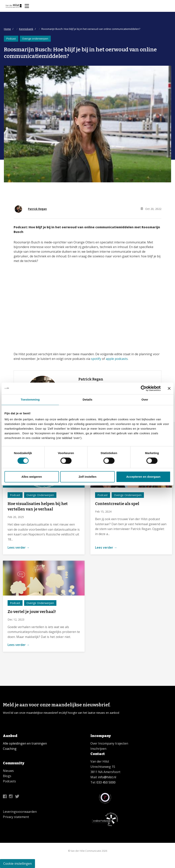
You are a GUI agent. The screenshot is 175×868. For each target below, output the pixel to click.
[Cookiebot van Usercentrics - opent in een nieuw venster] (144, 388)
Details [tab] (87, 400)
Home (7, 29)
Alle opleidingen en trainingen (25, 743)
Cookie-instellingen (17, 864)
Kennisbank (26, 29)
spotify (96, 359)
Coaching (10, 749)
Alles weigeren (32, 477)
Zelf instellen (87, 477)
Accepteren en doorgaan (143, 477)
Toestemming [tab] (30, 400)
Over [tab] (145, 400)
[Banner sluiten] (169, 388)
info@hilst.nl (107, 777)
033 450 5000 (106, 782)
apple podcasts (117, 359)
